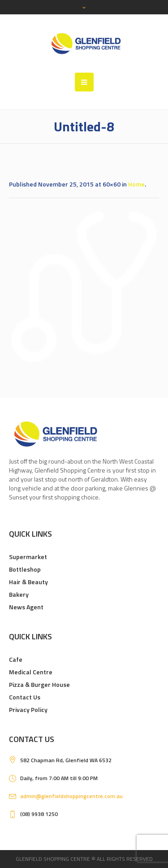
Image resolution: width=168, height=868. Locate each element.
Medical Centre (31, 672)
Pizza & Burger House (39, 684)
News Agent (26, 607)
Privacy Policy (28, 710)
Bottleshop (25, 569)
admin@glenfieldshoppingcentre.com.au (71, 796)
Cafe (16, 659)
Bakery (19, 594)
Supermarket (28, 557)
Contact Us (25, 697)
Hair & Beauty (28, 582)
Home (136, 184)
